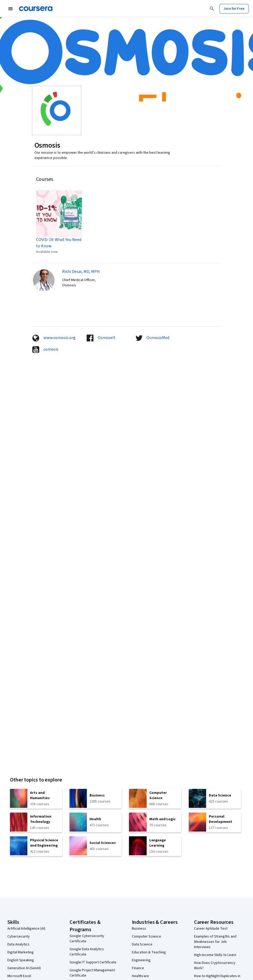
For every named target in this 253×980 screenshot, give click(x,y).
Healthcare (140, 976)
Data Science (142, 944)
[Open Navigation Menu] (11, 9)
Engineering (141, 960)
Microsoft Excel (19, 976)
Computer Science (147, 936)
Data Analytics (18, 944)
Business (139, 929)
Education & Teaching (149, 952)
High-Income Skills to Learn (215, 955)
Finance (138, 968)
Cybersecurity (19, 936)
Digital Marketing (21, 952)
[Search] (212, 9)
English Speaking (21, 960)
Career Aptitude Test (211, 929)
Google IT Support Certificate (93, 962)
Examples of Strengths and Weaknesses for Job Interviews (215, 942)
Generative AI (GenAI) (24, 968)
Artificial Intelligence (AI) (26, 929)
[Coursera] (36, 9)
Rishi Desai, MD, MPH (81, 272)
